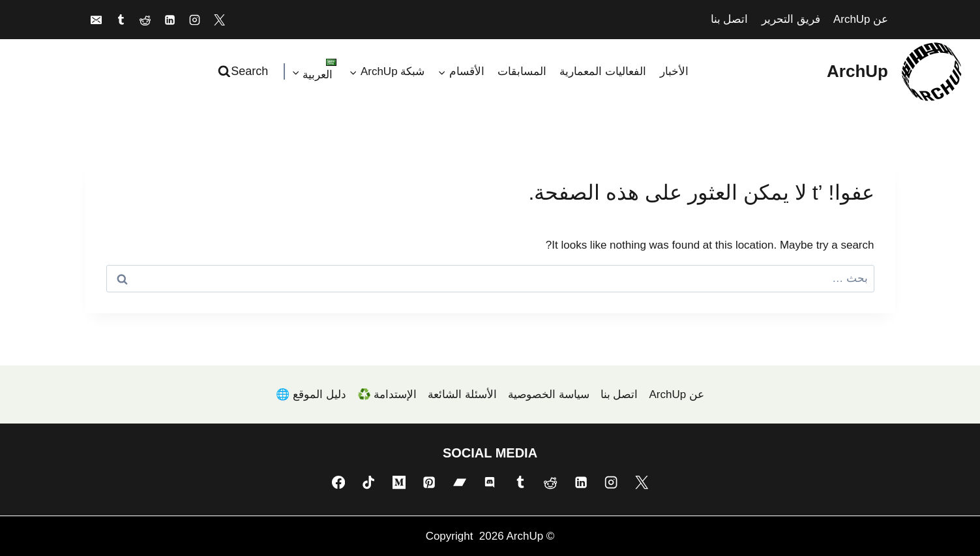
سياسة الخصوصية (549, 394)
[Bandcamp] (460, 482)
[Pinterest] (429, 482)
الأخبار (674, 71)
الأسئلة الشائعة (462, 394)
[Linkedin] (170, 20)
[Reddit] (145, 20)
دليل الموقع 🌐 (311, 394)
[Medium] (399, 482)
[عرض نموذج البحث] (245, 71)
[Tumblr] (121, 20)
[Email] (97, 20)
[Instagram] (194, 20)
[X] (219, 20)
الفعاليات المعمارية (603, 71)
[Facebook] (338, 482)
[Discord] (490, 482)
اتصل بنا (730, 19)
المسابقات (522, 71)
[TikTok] (368, 482)
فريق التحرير (791, 19)
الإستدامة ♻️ (387, 394)
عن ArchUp (861, 19)
